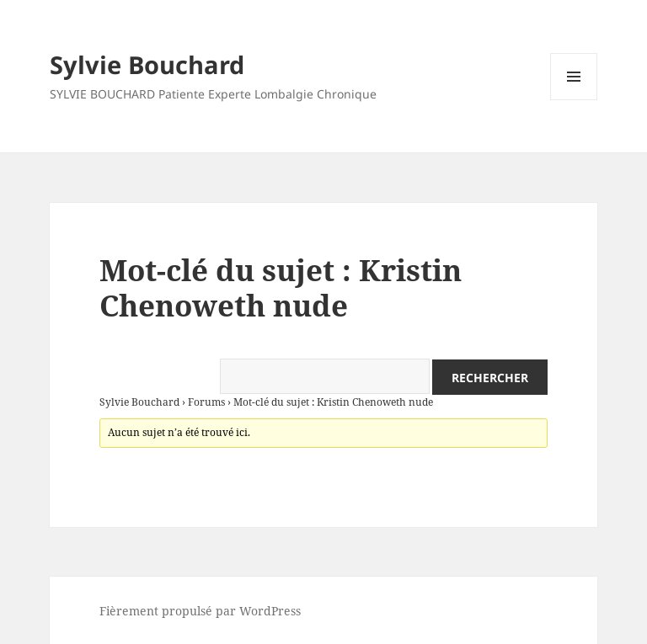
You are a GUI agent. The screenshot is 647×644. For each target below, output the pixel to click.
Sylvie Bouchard (147, 64)
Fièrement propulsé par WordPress (200, 611)
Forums (206, 402)
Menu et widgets (574, 100)
